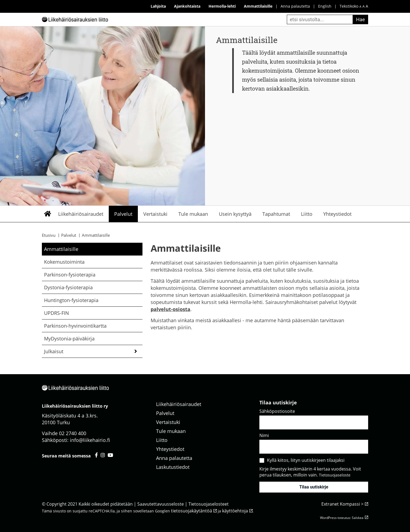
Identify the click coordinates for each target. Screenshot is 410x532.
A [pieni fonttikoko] (360, 6)
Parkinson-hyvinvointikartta (75, 326)
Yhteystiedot (337, 214)
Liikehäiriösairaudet (81, 214)
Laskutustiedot (173, 467)
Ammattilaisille (61, 249)
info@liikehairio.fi (90, 440)
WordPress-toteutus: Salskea (342, 518)
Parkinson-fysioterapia (70, 275)
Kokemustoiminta (64, 262)
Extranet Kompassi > (342, 504)
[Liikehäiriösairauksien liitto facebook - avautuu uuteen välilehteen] (96, 455)
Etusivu (47, 214)
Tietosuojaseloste (335, 475)
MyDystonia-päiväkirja (69, 339)
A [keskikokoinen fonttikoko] (364, 6)
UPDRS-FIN (57, 313)
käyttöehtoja (235, 511)
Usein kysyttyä (235, 214)
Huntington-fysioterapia (71, 300)
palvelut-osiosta (170, 309)
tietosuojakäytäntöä (192, 511)
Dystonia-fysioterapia (68, 287)
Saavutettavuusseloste (161, 504)
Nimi (264, 435)
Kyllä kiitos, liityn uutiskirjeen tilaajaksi (306, 460)
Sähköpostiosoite (277, 411)
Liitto (307, 214)
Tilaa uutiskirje (314, 487)
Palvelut (123, 214)
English (325, 6)
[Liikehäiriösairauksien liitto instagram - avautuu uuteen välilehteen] (103, 455)
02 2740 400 (73, 433)
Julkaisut (54, 351)
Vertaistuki (155, 214)
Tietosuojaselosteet (209, 504)
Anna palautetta (295, 6)
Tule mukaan (193, 214)
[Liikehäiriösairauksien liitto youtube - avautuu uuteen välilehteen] (110, 455)
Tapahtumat (276, 214)
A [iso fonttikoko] (367, 6)
